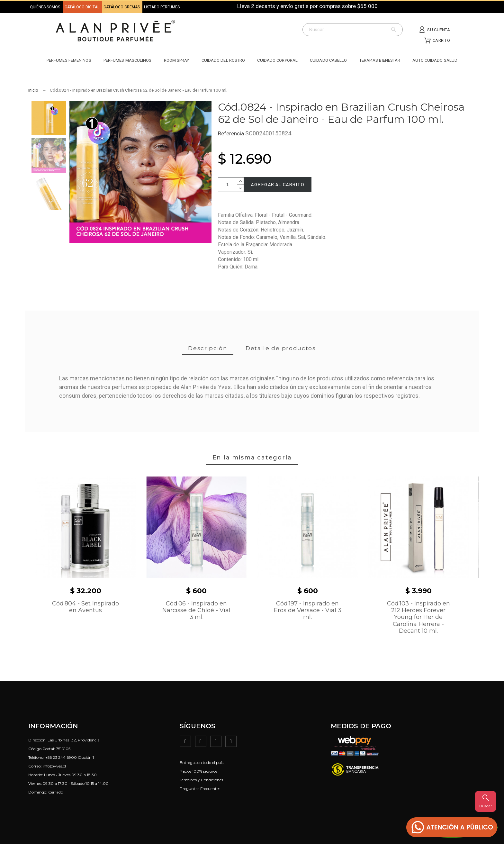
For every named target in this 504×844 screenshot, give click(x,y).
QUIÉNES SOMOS (45, 7)
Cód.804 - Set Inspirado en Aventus (85, 607)
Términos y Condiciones (201, 780)
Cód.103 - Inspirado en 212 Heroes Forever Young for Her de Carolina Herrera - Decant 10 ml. (419, 617)
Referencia (232, 133)
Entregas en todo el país (202, 762)
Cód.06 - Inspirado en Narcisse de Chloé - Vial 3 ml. (196, 610)
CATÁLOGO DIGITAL (82, 7)
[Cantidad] (228, 185)
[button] (452, 827)
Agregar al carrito (278, 184)
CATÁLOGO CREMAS (122, 7)
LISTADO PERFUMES (162, 7)
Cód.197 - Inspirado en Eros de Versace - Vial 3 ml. (308, 610)
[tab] (208, 349)
